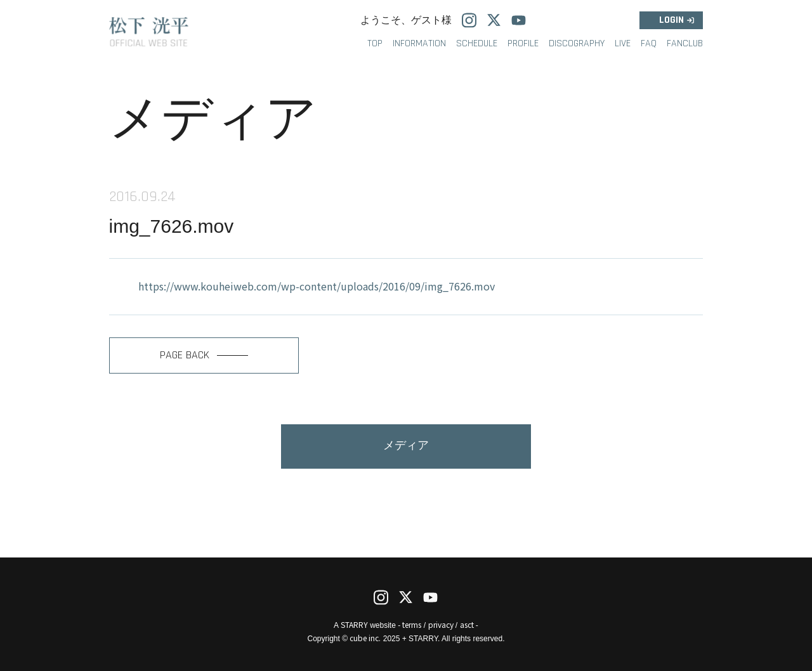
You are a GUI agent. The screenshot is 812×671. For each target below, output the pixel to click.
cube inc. (365, 638)
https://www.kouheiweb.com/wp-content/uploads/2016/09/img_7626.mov (317, 286)
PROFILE (523, 43)
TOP (375, 43)
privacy (441, 624)
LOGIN (671, 20)
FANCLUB (685, 43)
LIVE (623, 43)
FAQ (649, 43)
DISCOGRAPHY (577, 43)
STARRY (354, 624)
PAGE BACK (204, 355)
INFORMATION (419, 43)
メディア (406, 446)
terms (412, 624)
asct (467, 624)
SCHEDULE (477, 43)
